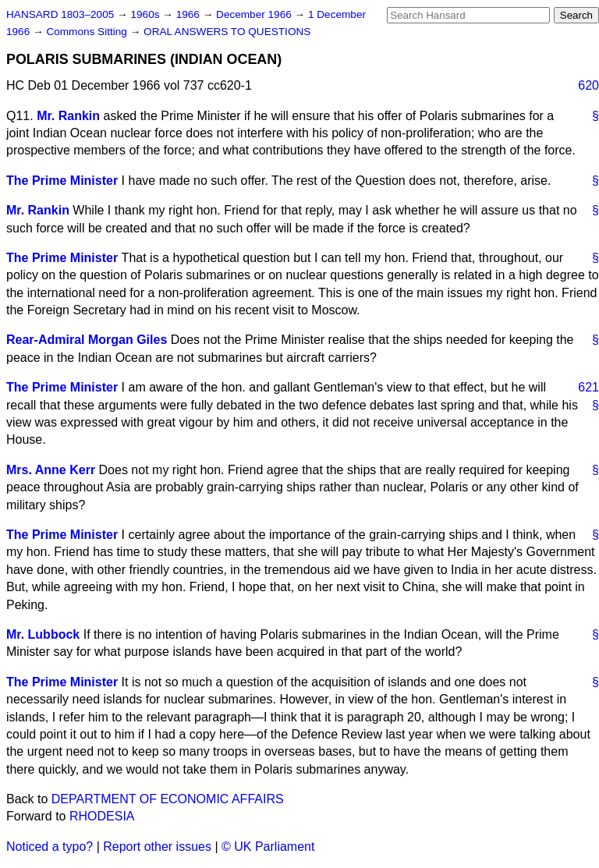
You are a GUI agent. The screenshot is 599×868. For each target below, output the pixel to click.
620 (588, 85)
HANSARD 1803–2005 (60, 14)
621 (588, 387)
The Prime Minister (62, 181)
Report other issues (157, 847)
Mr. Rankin (68, 116)
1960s (146, 14)
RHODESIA (102, 816)
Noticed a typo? (50, 847)
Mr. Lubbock (43, 634)
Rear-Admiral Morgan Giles (87, 340)
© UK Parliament (268, 847)
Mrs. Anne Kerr (51, 470)
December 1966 (255, 14)
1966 (190, 14)
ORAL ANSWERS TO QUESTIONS (227, 32)
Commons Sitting (88, 32)
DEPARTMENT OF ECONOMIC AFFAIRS (168, 799)
